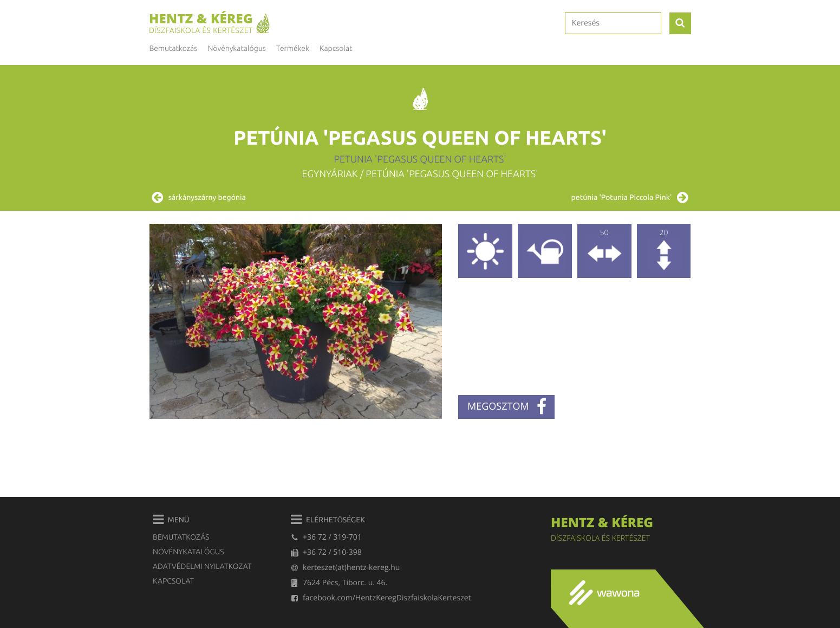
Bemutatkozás (174, 48)
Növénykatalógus (188, 552)
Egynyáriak (330, 174)
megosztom (507, 407)
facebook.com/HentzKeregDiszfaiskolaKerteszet (381, 598)
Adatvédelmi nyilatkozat (202, 566)
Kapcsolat (336, 48)
